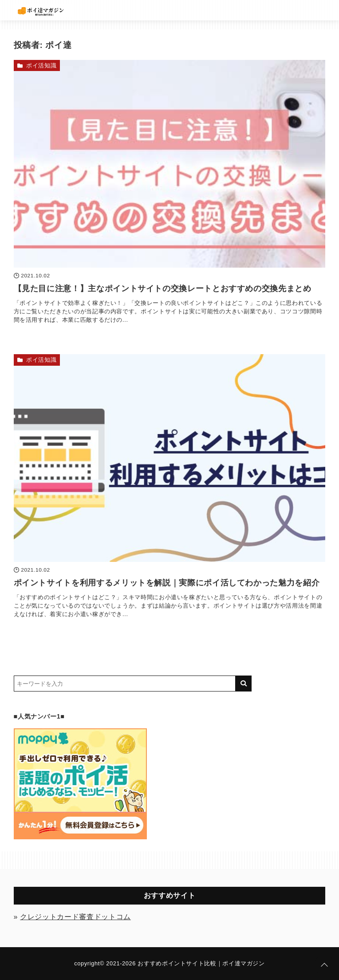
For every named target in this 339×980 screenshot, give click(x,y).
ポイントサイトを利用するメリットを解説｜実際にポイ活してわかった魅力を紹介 (167, 583)
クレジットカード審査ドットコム (75, 917)
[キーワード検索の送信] (244, 684)
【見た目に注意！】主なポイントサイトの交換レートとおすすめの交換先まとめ (163, 288)
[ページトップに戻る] (324, 965)
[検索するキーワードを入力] (125, 684)
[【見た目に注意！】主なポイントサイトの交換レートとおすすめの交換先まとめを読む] (170, 164)
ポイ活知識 (41, 65)
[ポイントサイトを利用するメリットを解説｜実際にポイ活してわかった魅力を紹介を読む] (170, 458)
